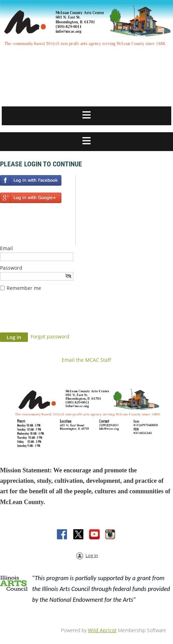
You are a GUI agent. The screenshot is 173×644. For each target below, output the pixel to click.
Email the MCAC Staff (86, 360)
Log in (92, 555)
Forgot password (50, 336)
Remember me (24, 288)
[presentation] (53, 315)
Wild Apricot (102, 630)
